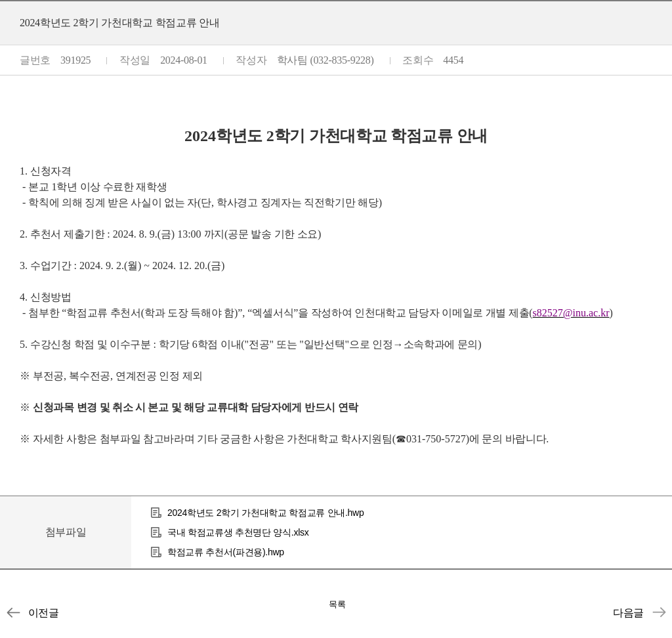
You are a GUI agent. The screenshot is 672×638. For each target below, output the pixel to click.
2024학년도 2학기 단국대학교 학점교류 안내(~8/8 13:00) (659, 612)
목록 (337, 604)
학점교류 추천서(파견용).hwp (226, 552)
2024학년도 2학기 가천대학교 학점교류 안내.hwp (265, 513)
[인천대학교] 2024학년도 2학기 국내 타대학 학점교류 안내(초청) (13, 612)
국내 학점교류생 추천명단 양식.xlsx (238, 532)
